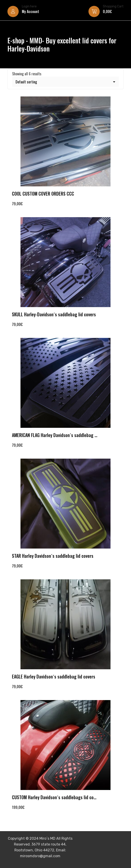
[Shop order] (65, 82)
